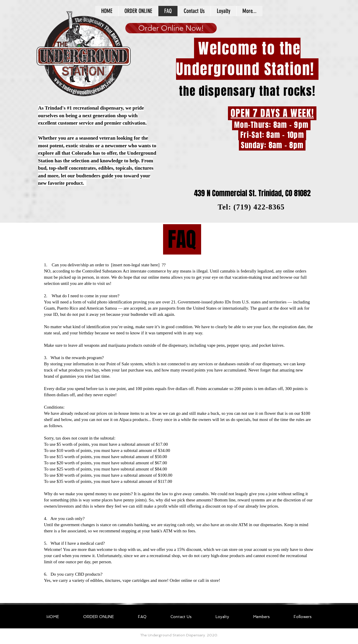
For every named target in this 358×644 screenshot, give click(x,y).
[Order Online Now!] (171, 28)
